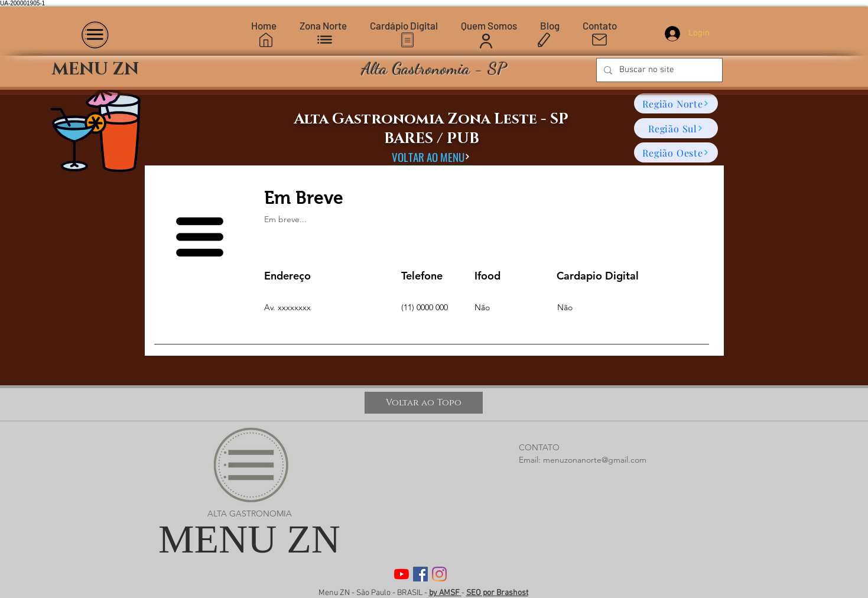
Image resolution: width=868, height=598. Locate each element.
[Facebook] (420, 574)
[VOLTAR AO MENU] (431, 157)
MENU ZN (249, 539)
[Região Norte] (676, 103)
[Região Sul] (676, 128)
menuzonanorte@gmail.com (595, 460)
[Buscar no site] (658, 70)
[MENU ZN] (96, 70)
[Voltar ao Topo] (424, 403)
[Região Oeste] (676, 152)
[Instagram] (439, 574)
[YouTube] (402, 574)
